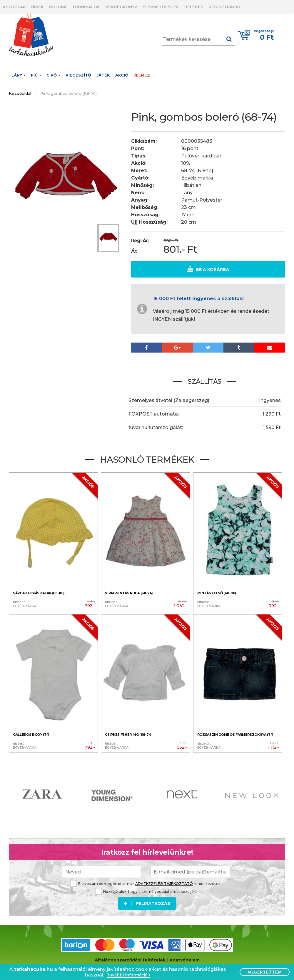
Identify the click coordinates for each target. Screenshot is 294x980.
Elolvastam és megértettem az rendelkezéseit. (146, 882)
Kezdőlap (14, 7)
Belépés (194, 7)
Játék (103, 75)
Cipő (53, 75)
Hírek (37, 7)
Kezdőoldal (20, 93)
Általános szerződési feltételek (130, 959)
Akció (122, 75)
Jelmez (142, 75)
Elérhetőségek (161, 7)
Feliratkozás (147, 901)
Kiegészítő (78, 75)
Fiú (36, 75)
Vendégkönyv (121, 7)
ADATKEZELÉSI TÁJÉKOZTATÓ (164, 882)
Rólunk (58, 7)
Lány (19, 75)
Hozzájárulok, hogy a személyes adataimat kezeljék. (146, 890)
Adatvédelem (184, 959)
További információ (128, 975)
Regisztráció (224, 7)
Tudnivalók (86, 7)
